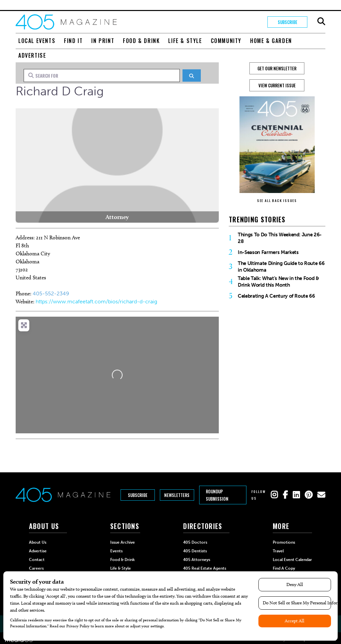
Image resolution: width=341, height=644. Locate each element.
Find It (73, 41)
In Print (103, 41)
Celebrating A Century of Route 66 (276, 296)
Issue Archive (123, 542)
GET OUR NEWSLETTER (277, 68)
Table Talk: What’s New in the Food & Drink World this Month (278, 282)
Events (116, 551)
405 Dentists (195, 551)
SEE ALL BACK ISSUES (277, 200)
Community (226, 41)
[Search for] (102, 75)
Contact (37, 560)
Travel (278, 551)
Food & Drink (141, 41)
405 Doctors (195, 542)
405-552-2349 (51, 293)
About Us (38, 542)
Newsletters (177, 495)
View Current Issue (277, 85)
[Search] (192, 75)
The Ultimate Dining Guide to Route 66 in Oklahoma (281, 267)
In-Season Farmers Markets (268, 252)
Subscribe (288, 22)
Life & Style (185, 41)
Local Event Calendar (292, 560)
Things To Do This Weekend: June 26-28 (280, 238)
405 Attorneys (197, 560)
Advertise (32, 55)
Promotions (284, 542)
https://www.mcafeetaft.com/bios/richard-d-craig (96, 301)
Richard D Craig (60, 91)
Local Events (37, 41)
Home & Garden (271, 41)
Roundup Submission (217, 495)
